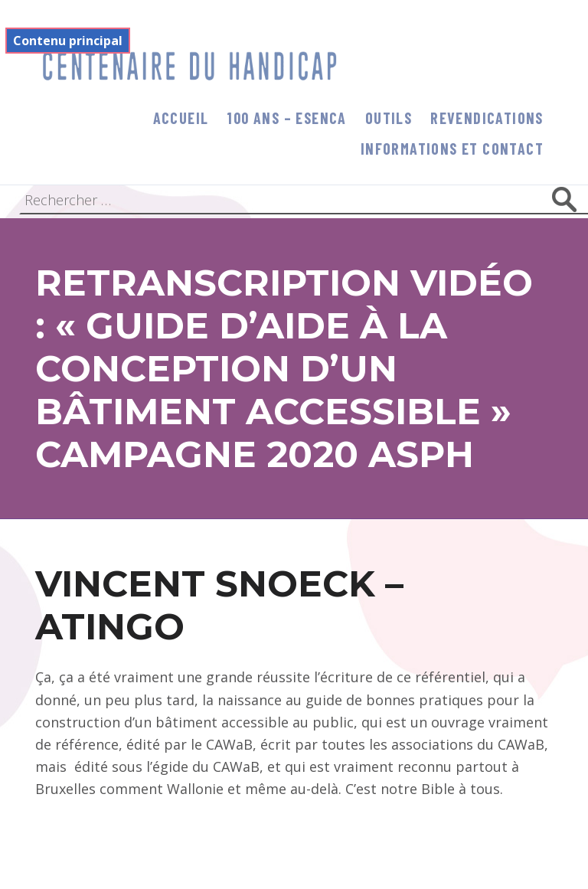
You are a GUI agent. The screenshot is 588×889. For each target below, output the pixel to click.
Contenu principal (68, 41)
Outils (389, 118)
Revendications (487, 118)
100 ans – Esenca (286, 118)
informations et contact (452, 149)
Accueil (181, 118)
